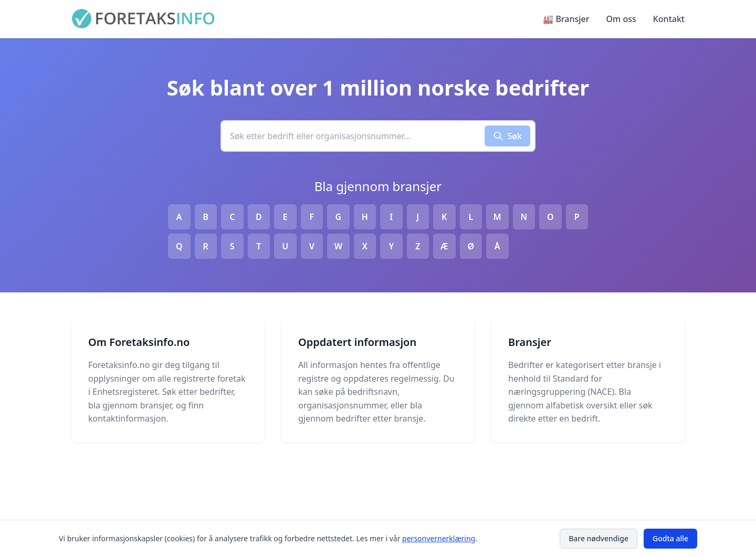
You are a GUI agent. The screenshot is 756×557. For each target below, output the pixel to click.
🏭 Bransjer (566, 19)
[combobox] (353, 136)
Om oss (621, 19)
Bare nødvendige (598, 538)
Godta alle (670, 538)
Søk (508, 136)
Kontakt (669, 19)
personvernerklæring (439, 538)
